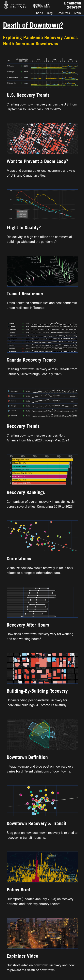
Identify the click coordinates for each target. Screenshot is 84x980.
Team (77, 13)
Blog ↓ (51, 13)
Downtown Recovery (73, 5)
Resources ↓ (64, 13)
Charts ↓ (40, 13)
